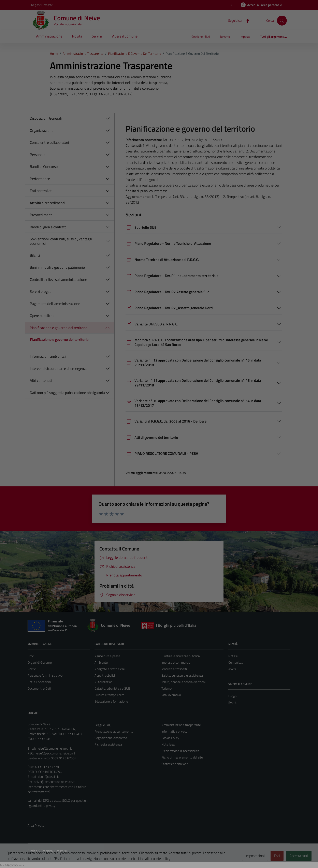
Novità (77, 36)
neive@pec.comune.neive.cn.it (55, 753)
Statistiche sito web (175, 764)
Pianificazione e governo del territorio (59, 328)
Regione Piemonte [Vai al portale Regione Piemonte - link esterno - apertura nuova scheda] (42, 5)
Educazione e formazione (111, 701)
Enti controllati (41, 191)
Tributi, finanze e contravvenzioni (183, 682)
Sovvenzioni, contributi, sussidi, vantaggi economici (61, 241)
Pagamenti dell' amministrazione (55, 304)
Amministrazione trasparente (181, 725)
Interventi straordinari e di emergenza (59, 369)
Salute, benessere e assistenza (182, 675)
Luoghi (233, 696)
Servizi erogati (41, 291)
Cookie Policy (170, 738)
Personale (38, 155)
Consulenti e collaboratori (49, 142)
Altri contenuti (41, 380)
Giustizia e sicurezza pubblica (181, 656)
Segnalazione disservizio (111, 738)
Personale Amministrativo (45, 675)
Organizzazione (42, 130)
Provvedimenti (41, 215)
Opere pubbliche (42, 316)
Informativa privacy (174, 731)
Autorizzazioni (104, 682)
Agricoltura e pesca (107, 656)
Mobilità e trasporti (174, 669)
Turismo (225, 37)
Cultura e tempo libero (109, 695)
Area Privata (36, 825)
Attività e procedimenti (47, 203)
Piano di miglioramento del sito (182, 757)
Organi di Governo (40, 662)
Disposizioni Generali (46, 118)
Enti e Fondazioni (39, 682)
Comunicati (236, 662)
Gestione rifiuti (201, 37)
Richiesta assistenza (108, 744)
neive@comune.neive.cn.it (54, 748)
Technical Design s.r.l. (55, 851)
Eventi (233, 703)
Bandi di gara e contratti (48, 227)
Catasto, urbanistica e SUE (112, 688)
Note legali (169, 744)
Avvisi (232, 669)
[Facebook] (246, 20)
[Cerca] (282, 20)
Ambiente (101, 662)
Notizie (233, 656)
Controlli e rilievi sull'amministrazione (58, 279)
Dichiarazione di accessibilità (180, 751)
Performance (40, 179)
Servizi (97, 36)
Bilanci (35, 255)
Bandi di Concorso (44, 167)
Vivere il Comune (125, 36)
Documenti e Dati (39, 688)
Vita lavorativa (171, 695)
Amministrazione (49, 36)
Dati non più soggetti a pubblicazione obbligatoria (67, 393)
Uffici (31, 656)
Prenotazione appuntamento (114, 731)
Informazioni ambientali (48, 356)
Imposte (245, 37)
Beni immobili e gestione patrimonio (57, 267)
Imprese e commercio (176, 662)
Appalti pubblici (105, 675)
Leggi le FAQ (103, 725)
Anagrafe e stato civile (110, 669)
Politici (32, 669)
